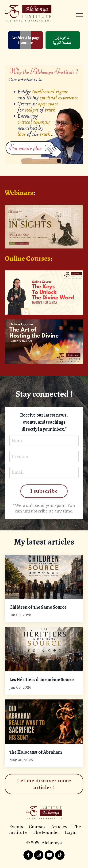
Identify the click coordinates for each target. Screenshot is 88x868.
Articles (59, 827)
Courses (37, 827)
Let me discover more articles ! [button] (44, 784)
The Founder (46, 832)
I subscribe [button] (44, 491)
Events (16, 827)
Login (71, 832)
